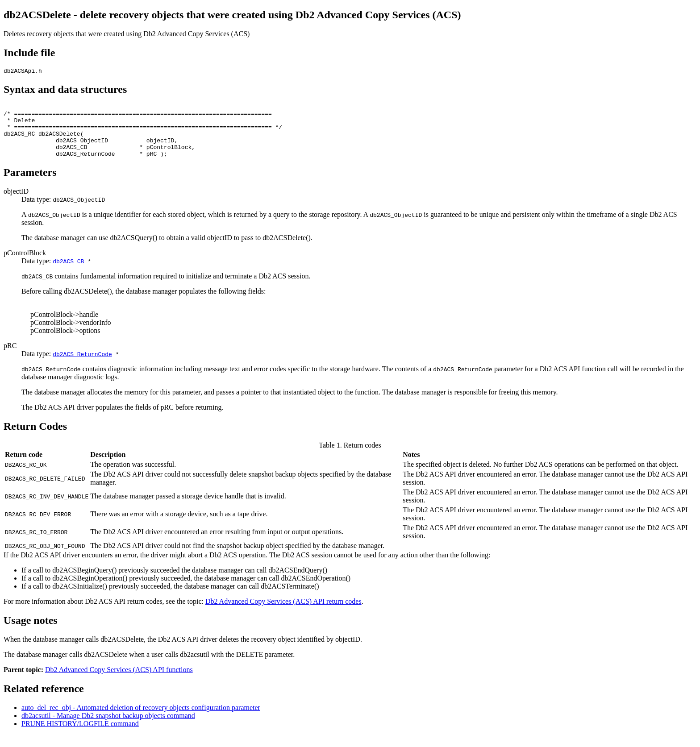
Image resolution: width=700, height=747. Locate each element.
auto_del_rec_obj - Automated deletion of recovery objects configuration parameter (141, 720)
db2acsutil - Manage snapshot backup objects (108, 728)
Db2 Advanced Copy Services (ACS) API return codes (283, 613)
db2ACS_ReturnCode (82, 366)
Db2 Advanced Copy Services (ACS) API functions (119, 682)
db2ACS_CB (68, 273)
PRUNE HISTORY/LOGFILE (80, 736)
